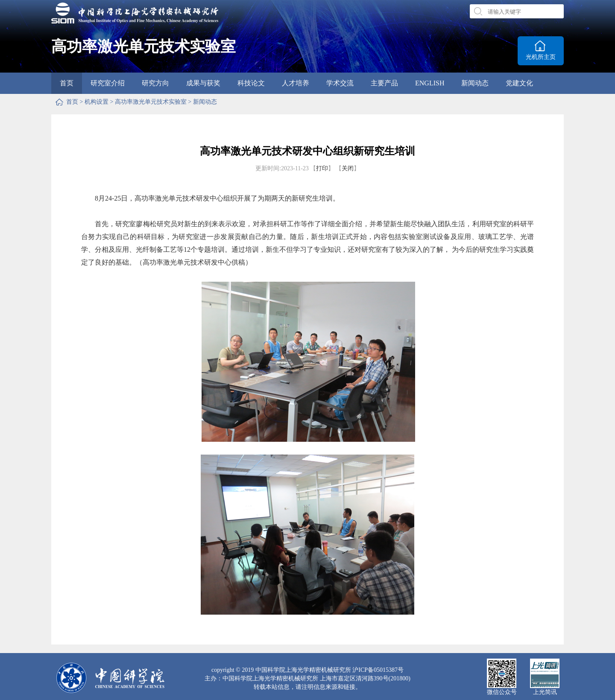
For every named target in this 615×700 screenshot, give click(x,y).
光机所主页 (541, 57)
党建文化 (519, 83)
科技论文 (251, 83)
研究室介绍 (108, 83)
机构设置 (97, 102)
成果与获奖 (203, 83)
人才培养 (296, 83)
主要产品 (384, 83)
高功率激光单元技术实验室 (151, 102)
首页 (67, 83)
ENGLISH (430, 83)
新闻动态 (475, 83)
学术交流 (340, 83)
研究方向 (155, 83)
